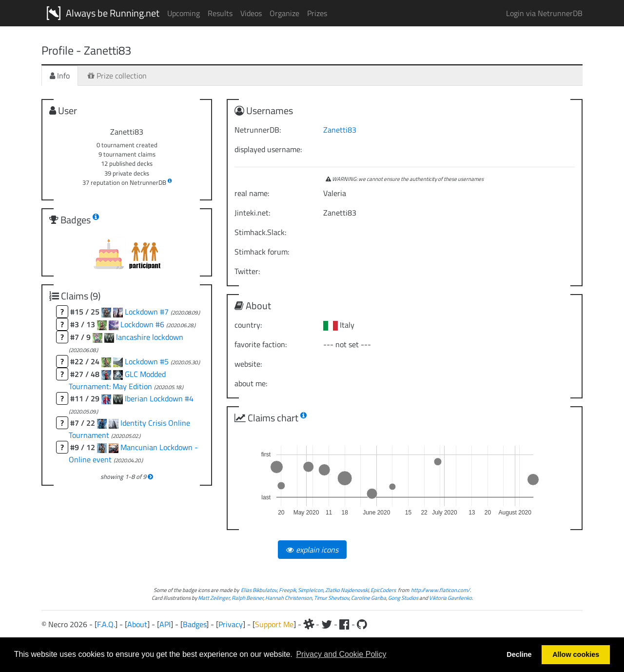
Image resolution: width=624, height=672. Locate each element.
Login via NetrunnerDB (544, 13)
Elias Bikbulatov (259, 590)
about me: (251, 383)
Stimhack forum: (262, 252)
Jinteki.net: (252, 213)
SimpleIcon (311, 590)
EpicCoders (383, 590)
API (165, 624)
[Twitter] (327, 624)
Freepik (287, 590)
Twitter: (247, 271)
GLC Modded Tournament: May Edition (117, 380)
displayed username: (268, 149)
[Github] (362, 624)
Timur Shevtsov (331, 598)
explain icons (312, 550)
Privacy (231, 624)
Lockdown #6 (143, 324)
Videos (251, 13)
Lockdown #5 (148, 361)
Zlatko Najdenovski (347, 590)
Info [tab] (60, 76)
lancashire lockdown (150, 337)
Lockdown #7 (148, 312)
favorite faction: (261, 344)
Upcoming (184, 13)
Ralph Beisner (247, 598)
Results (220, 13)
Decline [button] (519, 654)
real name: (252, 193)
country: (248, 325)
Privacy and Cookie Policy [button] (341, 654)
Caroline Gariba (369, 598)
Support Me (274, 624)
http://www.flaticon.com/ (440, 590)
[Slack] (309, 624)
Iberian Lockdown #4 (159, 398)
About (137, 624)
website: (248, 364)
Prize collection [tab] (117, 76)
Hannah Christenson (289, 598)
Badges (195, 624)
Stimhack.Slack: (260, 232)
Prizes (317, 13)
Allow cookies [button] (576, 654)
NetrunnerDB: (258, 130)
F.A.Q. (106, 624)
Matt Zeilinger (214, 598)
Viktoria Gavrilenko (450, 598)
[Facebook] (344, 624)
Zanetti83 (340, 130)
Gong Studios (403, 598)
